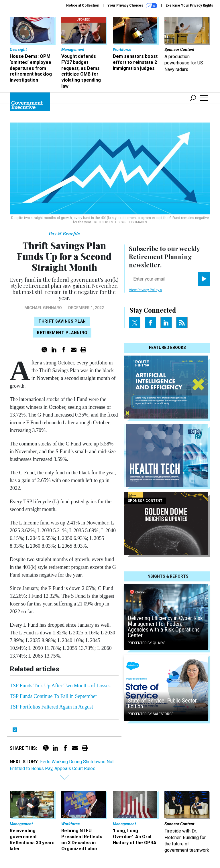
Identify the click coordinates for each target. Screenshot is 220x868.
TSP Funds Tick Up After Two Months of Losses (60, 686)
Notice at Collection (83, 5)
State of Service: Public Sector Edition (162, 703)
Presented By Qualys (147, 643)
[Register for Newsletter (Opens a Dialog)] (204, 279)
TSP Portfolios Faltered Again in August (51, 707)
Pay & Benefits (64, 233)
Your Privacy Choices (132, 6)
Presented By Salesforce (151, 714)
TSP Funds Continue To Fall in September (53, 696)
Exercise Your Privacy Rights (189, 5)
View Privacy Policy (146, 290)
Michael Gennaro (43, 308)
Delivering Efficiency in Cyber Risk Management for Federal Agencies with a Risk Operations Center (165, 627)
